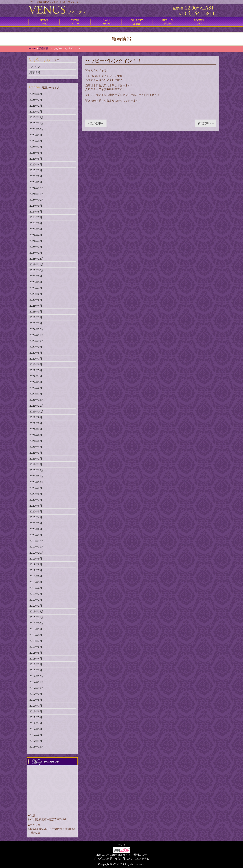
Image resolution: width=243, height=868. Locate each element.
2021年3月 (36, 453)
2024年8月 (36, 212)
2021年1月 (36, 464)
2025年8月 (36, 141)
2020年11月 (37, 476)
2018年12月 (37, 611)
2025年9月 (36, 135)
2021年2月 (36, 459)
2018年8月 (36, 635)
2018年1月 (36, 670)
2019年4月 (36, 588)
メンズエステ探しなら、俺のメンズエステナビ (121, 859)
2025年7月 (36, 147)
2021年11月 (37, 406)
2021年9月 (36, 417)
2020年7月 (36, 500)
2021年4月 (36, 447)
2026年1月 (36, 112)
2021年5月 (36, 441)
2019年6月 (36, 576)
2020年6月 (36, 506)
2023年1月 (36, 323)
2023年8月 (36, 282)
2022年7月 (36, 359)
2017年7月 (36, 706)
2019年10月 (37, 553)
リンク (121, 845)
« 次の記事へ (96, 123)
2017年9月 (36, 694)
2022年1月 (36, 394)
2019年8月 (36, 564)
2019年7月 (36, 570)
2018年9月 (36, 629)
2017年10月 (37, 688)
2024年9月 (36, 206)
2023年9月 (36, 276)
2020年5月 (36, 512)
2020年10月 (37, 482)
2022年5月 (36, 370)
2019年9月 (36, 559)
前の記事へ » (206, 123)
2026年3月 (36, 100)
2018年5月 (36, 653)
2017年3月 (36, 729)
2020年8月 (36, 494)
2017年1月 (36, 741)
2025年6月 (36, 153)
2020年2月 (36, 529)
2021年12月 (37, 400)
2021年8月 (36, 423)
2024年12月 (37, 188)
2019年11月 (37, 547)
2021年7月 (36, 429)
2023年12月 (37, 259)
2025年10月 (37, 129)
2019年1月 (36, 606)
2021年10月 (37, 412)
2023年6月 (36, 294)
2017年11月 (37, 682)
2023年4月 (36, 306)
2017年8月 (36, 700)
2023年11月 (37, 264)
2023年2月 (36, 317)
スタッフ (35, 67)
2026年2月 (36, 106)
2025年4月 (36, 164)
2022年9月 (36, 347)
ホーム (44, 22)
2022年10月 (37, 341)
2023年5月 (36, 300)
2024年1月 (36, 253)
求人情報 (168, 22)
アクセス (199, 22)
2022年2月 (36, 388)
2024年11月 (37, 194)
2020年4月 (36, 517)
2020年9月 (36, 488)
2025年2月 (36, 176)
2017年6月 (36, 711)
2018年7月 (36, 641)
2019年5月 (36, 582)
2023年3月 (36, 312)
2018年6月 (36, 647)
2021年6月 (36, 435)
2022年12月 (37, 329)
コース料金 (75, 22)
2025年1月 (36, 182)
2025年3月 (36, 170)
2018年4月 (36, 659)
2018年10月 (37, 623)
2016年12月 (37, 747)
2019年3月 (36, 594)
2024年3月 (36, 241)
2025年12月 (37, 117)
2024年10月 (37, 200)
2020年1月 (36, 535)
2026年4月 (36, 94)
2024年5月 (36, 229)
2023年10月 (37, 270)
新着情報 (35, 72)
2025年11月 (37, 123)
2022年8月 (36, 353)
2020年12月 (37, 470)
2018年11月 (37, 617)
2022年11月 (37, 335)
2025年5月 (36, 159)
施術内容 (106, 22)
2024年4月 (36, 235)
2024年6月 (36, 223)
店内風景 (137, 22)
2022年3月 (36, 382)
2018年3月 (36, 664)
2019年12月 (37, 541)
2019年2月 (36, 600)
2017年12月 (37, 676)
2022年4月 (36, 376)
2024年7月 (36, 217)
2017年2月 (36, 735)
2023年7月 (36, 288)
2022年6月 (36, 364)
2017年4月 (36, 723)
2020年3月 (36, 523)
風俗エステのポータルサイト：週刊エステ (121, 855)
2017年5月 (36, 717)
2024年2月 (36, 247)
